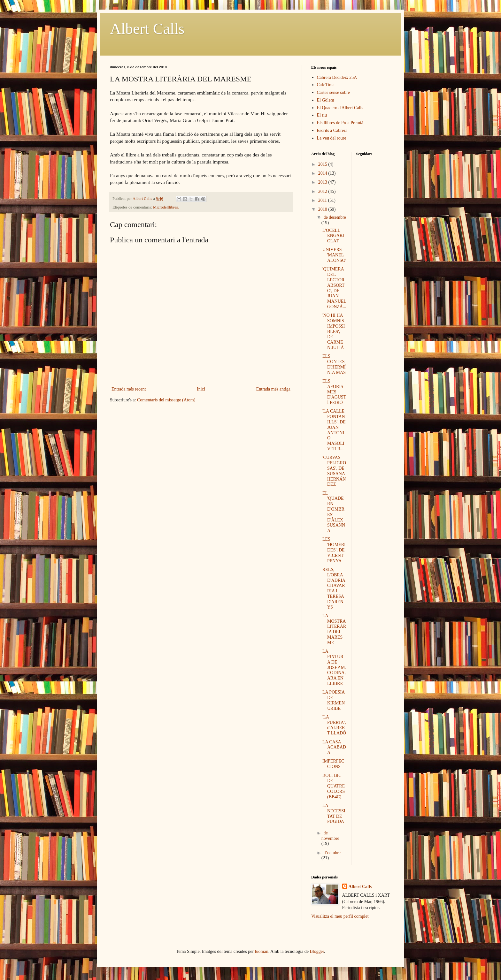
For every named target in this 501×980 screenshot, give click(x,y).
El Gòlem (326, 100)
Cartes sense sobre (333, 92)
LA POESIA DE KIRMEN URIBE (334, 700)
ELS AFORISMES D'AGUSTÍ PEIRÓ (334, 392)
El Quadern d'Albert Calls (340, 108)
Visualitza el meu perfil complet (340, 916)
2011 (323, 200)
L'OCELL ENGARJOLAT (333, 236)
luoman (262, 951)
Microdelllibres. (166, 207)
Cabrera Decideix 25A (337, 77)
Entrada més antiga (273, 389)
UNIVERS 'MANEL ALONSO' (334, 255)
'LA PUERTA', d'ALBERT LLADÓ (334, 725)
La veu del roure (332, 138)
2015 (323, 164)
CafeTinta (326, 85)
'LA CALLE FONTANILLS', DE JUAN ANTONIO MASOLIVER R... (334, 430)
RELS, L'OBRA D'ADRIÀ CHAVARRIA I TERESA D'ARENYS (334, 588)
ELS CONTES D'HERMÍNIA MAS (334, 364)
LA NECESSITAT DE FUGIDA (334, 813)
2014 (323, 173)
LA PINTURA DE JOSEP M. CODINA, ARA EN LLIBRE (334, 667)
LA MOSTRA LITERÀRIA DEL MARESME (334, 629)
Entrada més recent (129, 389)
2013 (323, 182)
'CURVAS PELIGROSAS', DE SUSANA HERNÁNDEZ (334, 471)
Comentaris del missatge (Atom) (166, 400)
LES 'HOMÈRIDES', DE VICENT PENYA (334, 550)
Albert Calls (147, 29)
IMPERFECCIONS (333, 764)
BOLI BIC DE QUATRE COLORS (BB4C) (334, 786)
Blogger (317, 951)
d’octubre (332, 853)
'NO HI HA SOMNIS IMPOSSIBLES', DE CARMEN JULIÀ (334, 331)
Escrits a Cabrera (332, 130)
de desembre (335, 217)
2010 (323, 209)
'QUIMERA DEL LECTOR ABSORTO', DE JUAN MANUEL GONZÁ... (334, 288)
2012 (323, 191)
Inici (201, 389)
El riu (322, 115)
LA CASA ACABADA (334, 747)
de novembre (330, 836)
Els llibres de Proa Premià (340, 123)
